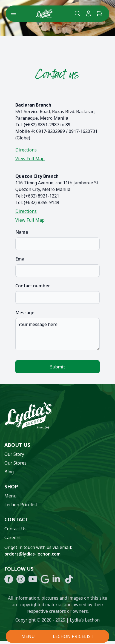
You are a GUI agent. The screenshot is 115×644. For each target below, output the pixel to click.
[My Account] (88, 13)
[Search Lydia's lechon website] (77, 13)
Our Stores (15, 463)
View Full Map (30, 159)
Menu (10, 496)
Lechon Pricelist (21, 505)
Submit (58, 367)
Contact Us (15, 529)
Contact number (33, 286)
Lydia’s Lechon (85, 620)
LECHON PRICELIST (73, 636)
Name (22, 232)
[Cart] (99, 13)
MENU (28, 636)
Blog (9, 472)
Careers (12, 537)
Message (25, 313)
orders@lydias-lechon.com (32, 554)
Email (21, 259)
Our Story (14, 454)
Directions (26, 150)
